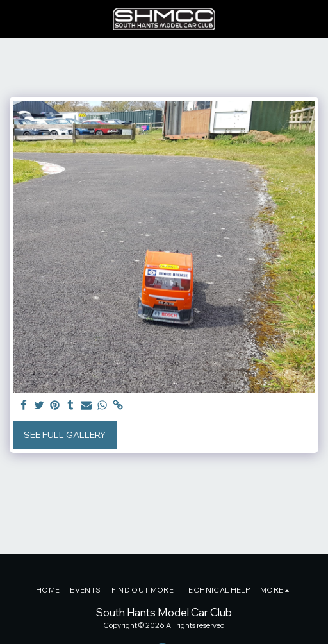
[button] (14, 18)
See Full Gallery (65, 435)
